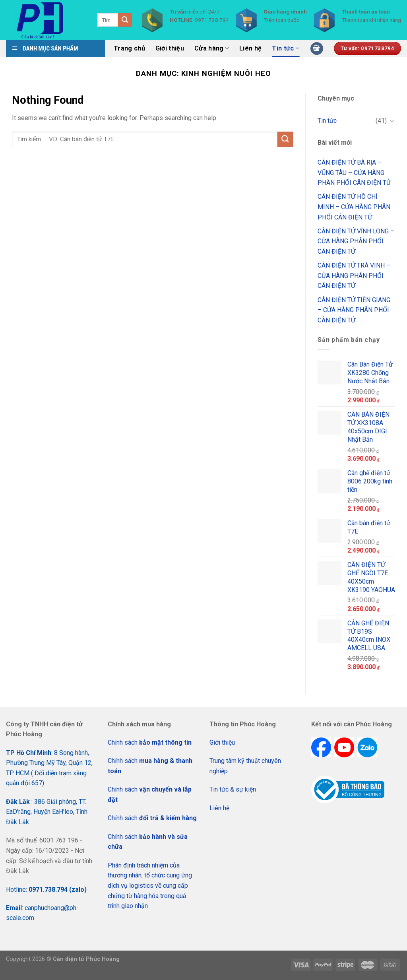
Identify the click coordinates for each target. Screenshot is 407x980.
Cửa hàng (212, 49)
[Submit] (285, 139)
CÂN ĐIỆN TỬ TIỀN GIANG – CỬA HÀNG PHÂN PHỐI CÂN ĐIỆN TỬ (354, 310)
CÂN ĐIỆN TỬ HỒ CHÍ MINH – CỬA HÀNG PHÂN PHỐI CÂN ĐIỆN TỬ (354, 207)
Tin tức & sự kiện (233, 789)
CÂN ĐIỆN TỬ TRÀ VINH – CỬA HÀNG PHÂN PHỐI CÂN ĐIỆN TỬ (354, 276)
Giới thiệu (170, 48)
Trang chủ (129, 48)
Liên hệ (250, 48)
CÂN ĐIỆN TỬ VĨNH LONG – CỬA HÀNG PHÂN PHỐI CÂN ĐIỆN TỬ (356, 241)
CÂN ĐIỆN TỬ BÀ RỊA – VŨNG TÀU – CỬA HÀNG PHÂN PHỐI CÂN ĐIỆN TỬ (354, 173)
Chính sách (150, 742)
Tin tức (286, 49)
